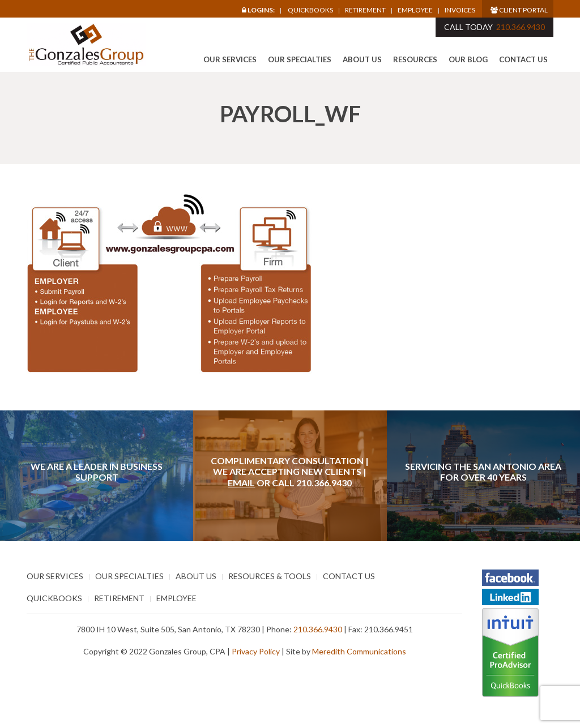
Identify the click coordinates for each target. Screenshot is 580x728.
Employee (415, 10)
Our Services (230, 59)
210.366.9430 (521, 27)
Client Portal (519, 10)
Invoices (460, 10)
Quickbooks (310, 10)
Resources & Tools (270, 576)
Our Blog (468, 59)
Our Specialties (300, 59)
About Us (362, 59)
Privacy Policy (256, 651)
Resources (415, 59)
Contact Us (523, 59)
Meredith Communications (359, 651)
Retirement (365, 10)
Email (241, 483)
